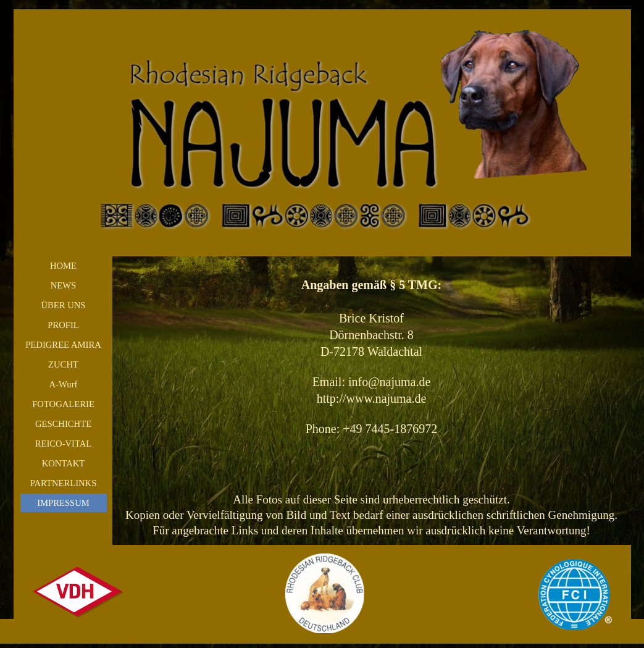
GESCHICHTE (63, 424)
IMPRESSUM (63, 503)
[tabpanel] (372, 401)
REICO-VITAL (64, 444)
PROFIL (63, 325)
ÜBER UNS (63, 305)
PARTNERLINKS (64, 483)
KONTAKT (64, 463)
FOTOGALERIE (63, 404)
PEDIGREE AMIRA (63, 345)
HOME (63, 266)
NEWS (64, 285)
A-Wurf (64, 384)
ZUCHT (63, 364)
